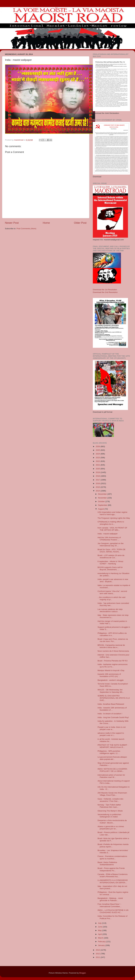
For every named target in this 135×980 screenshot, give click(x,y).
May (100, 930)
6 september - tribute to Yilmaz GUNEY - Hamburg (110, 563)
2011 (98, 957)
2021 (98, 465)
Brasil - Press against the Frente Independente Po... (111, 869)
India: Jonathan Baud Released (111, 704)
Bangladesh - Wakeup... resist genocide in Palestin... (110, 899)
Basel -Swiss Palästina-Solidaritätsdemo (108, 863)
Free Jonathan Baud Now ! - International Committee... (110, 905)
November (103, 498)
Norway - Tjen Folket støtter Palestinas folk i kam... (109, 806)
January (102, 945)
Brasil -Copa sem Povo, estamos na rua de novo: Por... (113, 640)
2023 (98, 458)
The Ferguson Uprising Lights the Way (114, 518)
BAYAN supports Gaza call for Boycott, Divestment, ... (110, 568)
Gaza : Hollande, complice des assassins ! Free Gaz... (110, 800)
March (101, 938)
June (100, 927)
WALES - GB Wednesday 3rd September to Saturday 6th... (111, 691)
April (100, 934)
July (100, 923)
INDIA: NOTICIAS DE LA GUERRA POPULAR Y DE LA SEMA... (112, 770)
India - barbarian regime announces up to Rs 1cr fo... (113, 666)
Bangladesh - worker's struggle (111, 680)
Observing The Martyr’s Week (110, 811)
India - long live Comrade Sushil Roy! (113, 717)
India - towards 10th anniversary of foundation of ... (112, 709)
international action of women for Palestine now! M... (111, 776)
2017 (98, 480)
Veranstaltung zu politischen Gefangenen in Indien (109, 816)
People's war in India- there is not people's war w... (112, 728)
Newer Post (12, 223)
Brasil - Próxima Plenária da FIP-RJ (113, 661)
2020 (98, 469)
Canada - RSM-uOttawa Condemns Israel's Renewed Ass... (113, 875)
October (102, 501)
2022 (98, 461)
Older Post (80, 223)
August (101, 509)
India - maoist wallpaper (108, 534)
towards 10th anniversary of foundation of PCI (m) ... (109, 675)
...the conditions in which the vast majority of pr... (112, 598)
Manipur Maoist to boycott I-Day (111, 670)
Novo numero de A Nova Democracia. (113, 651)
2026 (98, 446)
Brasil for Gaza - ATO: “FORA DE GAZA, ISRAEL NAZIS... (112, 551)
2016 (98, 483)
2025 (98, 450)
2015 (98, 487)
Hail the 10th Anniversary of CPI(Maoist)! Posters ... (109, 539)
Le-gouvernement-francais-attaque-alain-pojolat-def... (112, 758)
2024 (98, 454)
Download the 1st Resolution (105, 290)
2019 (98, 472)
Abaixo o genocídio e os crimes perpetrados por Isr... (111, 828)
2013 (98, 950)
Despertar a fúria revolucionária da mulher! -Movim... (112, 822)
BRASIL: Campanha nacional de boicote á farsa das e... (111, 646)
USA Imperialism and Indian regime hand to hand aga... (112, 513)
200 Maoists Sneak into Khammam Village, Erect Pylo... (112, 794)
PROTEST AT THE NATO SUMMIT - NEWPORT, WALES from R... (113, 746)
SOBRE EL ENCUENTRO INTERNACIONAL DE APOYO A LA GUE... (114, 698)
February (102, 942)
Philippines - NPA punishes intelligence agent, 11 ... (109, 752)
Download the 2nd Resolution (105, 292)
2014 (98, 491)
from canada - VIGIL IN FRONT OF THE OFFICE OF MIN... (112, 529)
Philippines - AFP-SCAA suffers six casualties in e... (112, 634)
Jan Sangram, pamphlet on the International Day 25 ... (111, 545)
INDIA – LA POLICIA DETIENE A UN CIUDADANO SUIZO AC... (113, 911)
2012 (98, 954)
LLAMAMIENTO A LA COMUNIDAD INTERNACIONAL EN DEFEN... (113, 881)
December (103, 494)
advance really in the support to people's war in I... (111, 734)
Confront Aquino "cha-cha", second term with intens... (112, 592)
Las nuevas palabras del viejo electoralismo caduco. (110, 610)
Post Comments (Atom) (26, 229)
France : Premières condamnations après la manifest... (112, 857)
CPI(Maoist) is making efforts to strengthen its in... (111, 523)
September (103, 505)
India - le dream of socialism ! (110, 714)
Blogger (83, 973)
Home (46, 223)
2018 (98, 476)
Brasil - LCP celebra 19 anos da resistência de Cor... (111, 556)
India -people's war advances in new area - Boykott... (113, 580)
